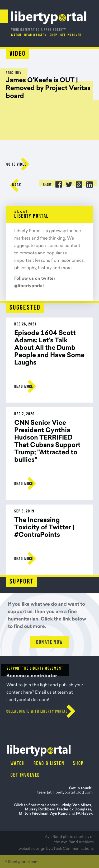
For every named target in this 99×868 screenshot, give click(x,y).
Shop (53, 35)
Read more (24, 387)
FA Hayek (84, 814)
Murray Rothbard (40, 810)
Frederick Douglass (74, 810)
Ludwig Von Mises (75, 805)
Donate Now (50, 642)
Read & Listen (35, 35)
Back (17, 185)
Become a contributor (32, 676)
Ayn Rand (59, 814)
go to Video (16, 165)
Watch (16, 35)
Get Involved (71, 35)
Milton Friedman (34, 814)
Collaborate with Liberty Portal (37, 712)
